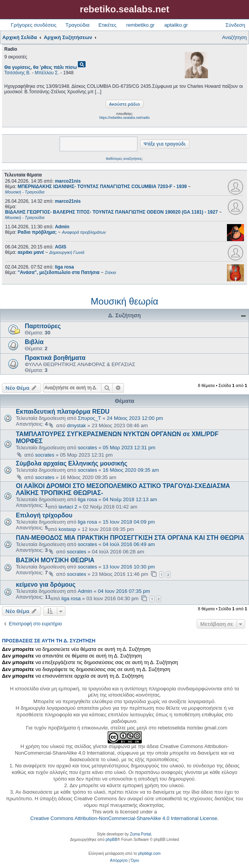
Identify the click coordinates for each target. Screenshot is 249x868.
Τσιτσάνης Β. (17, 73)
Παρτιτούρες (43, 326)
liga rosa (64, 267)
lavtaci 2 (68, 507)
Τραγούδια (77, 25)
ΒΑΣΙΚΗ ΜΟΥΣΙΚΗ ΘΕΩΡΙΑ (55, 560)
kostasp (67, 529)
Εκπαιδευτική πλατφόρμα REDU (63, 412)
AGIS (61, 247)
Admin (62, 227)
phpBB (112, 840)
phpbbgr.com (149, 853)
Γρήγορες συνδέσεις (34, 25)
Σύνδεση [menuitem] (235, 25)
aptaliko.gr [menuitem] (176, 25)
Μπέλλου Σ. (47, 73)
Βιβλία (34, 342)
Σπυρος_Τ (89, 418)
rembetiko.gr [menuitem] (140, 25)
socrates (88, 448)
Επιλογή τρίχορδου (44, 515)
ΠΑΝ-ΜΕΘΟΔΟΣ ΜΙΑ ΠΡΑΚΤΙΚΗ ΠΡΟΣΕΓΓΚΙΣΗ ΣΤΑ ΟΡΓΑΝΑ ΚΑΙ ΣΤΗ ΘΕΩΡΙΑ (130, 538)
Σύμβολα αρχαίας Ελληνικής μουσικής (72, 463)
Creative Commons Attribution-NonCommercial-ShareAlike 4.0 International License (124, 818)
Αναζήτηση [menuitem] (234, 37)
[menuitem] (119, 861)
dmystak (76, 425)
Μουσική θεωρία (124, 301)
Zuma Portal (140, 834)
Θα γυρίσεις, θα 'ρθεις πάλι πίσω (41, 67)
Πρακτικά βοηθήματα (55, 358)
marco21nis (68, 181)
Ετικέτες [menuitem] (107, 25)
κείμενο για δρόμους (46, 585)
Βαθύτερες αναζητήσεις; (124, 159)
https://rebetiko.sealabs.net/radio (124, 118)
